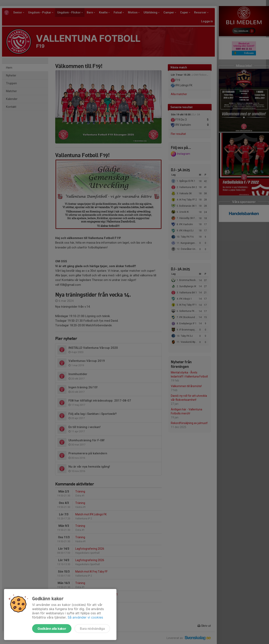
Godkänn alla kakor (52, 629)
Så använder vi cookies (85, 617)
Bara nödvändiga (92, 629)
